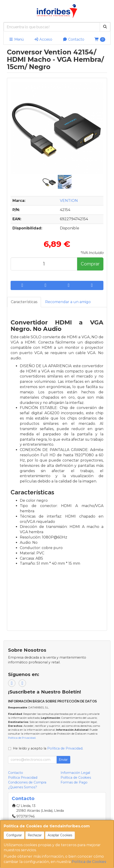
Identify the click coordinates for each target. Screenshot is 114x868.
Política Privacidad (23, 778)
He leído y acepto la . (48, 748)
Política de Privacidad (22, 738)
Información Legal (75, 773)
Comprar (90, 264)
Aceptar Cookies (60, 835)
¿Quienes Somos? (23, 787)
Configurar (14, 835)
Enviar (63, 760)
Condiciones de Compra (27, 782)
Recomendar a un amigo (68, 302)
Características (24, 302)
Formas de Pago (74, 782)
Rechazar (35, 835)
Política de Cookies (89, 862)
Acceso (43, 39)
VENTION (69, 201)
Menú (16, 39)
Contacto (73, 39)
